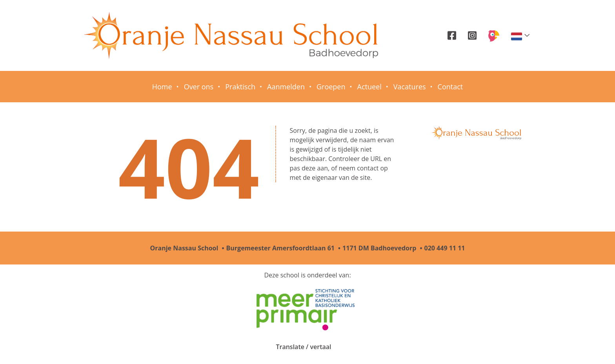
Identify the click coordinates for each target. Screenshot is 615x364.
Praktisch (240, 87)
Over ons (199, 87)
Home (162, 87)
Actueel (369, 87)
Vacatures (410, 87)
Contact (450, 87)
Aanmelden (286, 87)
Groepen (331, 87)
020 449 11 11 (445, 248)
